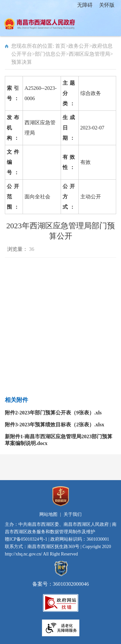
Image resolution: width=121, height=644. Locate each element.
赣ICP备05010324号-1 (26, 539)
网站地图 (48, 514)
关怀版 (107, 5)
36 (32, 249)
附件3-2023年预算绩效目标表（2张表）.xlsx (55, 425)
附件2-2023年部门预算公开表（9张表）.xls (53, 413)
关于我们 (73, 514)
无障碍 (85, 5)
